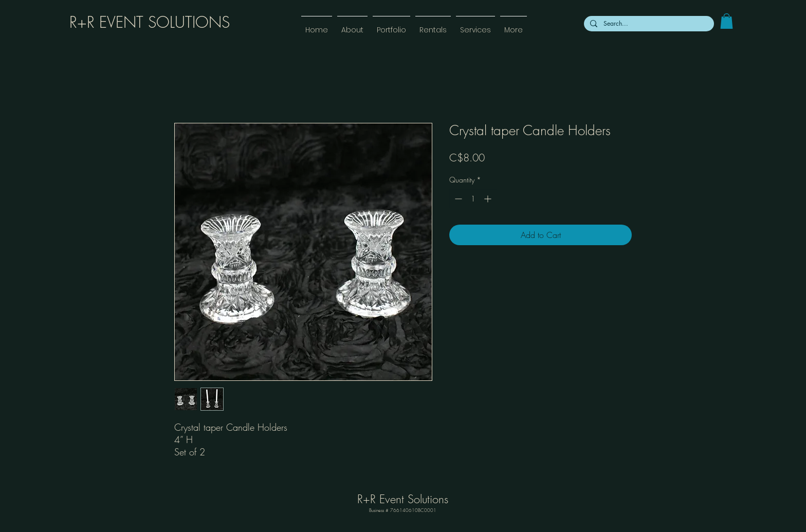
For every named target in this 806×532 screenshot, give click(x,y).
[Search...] (648, 24)
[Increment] (489, 199)
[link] (727, 21)
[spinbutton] (473, 199)
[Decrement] (457, 199)
